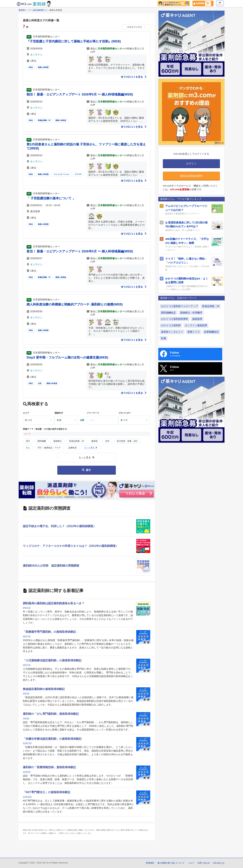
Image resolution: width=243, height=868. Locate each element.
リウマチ (78, 174)
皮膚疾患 (72, 448)
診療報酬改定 (211, 332)
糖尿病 (95, 441)
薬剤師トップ (25, 10)
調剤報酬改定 (168, 313)
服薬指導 (197, 319)
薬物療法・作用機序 (191, 313)
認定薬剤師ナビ (40, 10)
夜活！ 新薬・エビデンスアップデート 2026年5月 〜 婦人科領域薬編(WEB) (80, 251)
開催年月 (59, 413)
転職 (164, 338)
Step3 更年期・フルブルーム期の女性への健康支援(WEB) (67, 357)
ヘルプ (191, 863)
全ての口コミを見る (134, 77)
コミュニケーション (62, 174)
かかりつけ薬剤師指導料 (175, 319)
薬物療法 (57, 441)
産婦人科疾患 (43, 67)
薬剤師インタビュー (172, 332)
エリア (26, 413)
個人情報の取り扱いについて (171, 863)
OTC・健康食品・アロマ (49, 448)
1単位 (31, 67)
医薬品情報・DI (44, 120)
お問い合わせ (204, 863)
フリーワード (93, 413)
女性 (40, 383)
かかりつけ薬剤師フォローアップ (179, 306)
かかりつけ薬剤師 (171, 325)
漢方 (28, 441)
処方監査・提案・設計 (127, 441)
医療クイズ (194, 332)
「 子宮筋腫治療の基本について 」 (51, 198)
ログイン (220, 3)
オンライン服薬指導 (196, 325)
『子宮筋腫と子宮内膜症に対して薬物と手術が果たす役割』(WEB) (74, 41)
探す (87, 470)
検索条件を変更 (136, 27)
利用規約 (150, 863)
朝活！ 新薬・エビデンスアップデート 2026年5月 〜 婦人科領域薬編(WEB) (80, 94)
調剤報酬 (42, 441)
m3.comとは (219, 863)
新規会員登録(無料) (191, 176)
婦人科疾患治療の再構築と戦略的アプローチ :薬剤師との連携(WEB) (75, 304)
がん (28, 448)
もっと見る (91, 448)
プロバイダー (125, 413)
